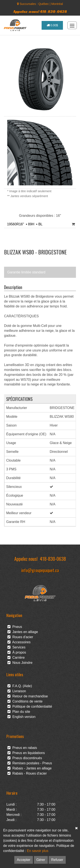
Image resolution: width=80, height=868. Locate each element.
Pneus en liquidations (26, 753)
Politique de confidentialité (30, 706)
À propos (17, 652)
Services (16, 647)
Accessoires (19, 642)
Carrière (16, 658)
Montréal (57, 4)
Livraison (17, 691)
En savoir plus (38, 851)
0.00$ (52, 25)
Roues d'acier (20, 637)
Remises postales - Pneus (30, 763)
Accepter (24, 860)
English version (21, 717)
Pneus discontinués (25, 758)
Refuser (57, 860)
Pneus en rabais (22, 748)
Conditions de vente (25, 701)
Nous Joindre (20, 663)
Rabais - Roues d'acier (27, 773)
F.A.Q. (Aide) (20, 686)
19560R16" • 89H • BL (24, 224)
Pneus (15, 627)
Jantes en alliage (23, 632)
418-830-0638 (53, 559)
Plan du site (19, 712)
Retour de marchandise (28, 696)
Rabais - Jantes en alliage (30, 768)
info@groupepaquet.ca (40, 570)
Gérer (41, 860)
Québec (44, 4)
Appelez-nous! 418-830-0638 (40, 11)
